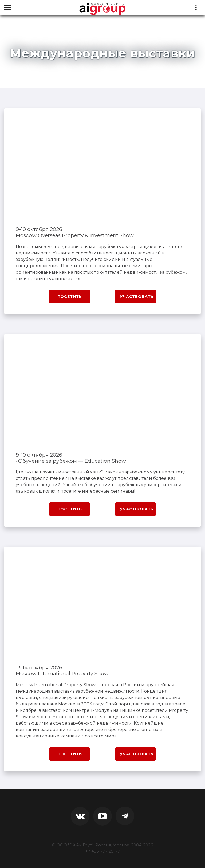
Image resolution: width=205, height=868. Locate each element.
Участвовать (137, 297)
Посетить (70, 297)
